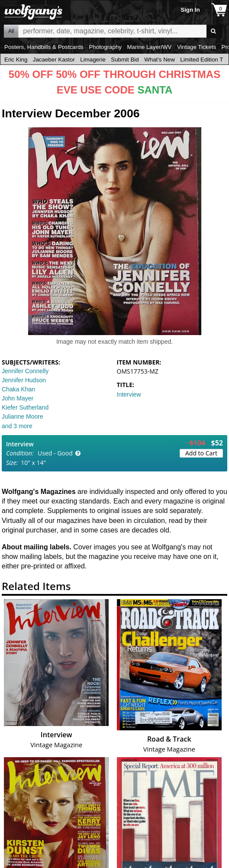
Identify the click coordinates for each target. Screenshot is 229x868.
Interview (129, 394)
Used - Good (55, 453)
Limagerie (93, 60)
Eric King (16, 60)
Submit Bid (125, 60)
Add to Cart (201, 453)
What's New (160, 60)
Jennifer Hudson (24, 380)
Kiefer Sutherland (25, 407)
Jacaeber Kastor (54, 60)
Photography (105, 47)
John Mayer (18, 398)
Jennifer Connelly (25, 371)
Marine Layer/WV (149, 47)
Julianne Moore (23, 416)
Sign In (190, 10)
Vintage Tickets (197, 47)
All (11, 31)
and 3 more (17, 426)
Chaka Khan (18, 389)
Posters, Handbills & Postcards (44, 47)
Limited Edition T (202, 60)
